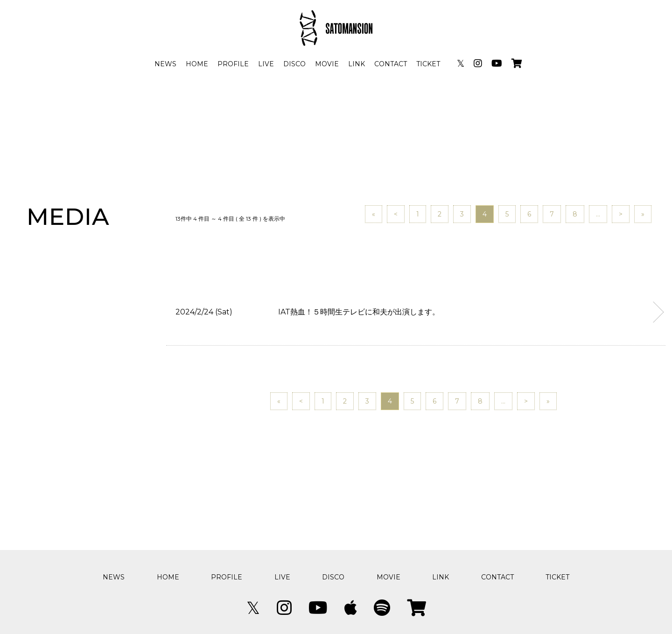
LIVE (266, 64)
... (598, 214)
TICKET (428, 64)
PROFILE (233, 64)
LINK (357, 64)
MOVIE (327, 64)
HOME (197, 64)
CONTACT (391, 64)
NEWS (165, 64)
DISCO (294, 64)
